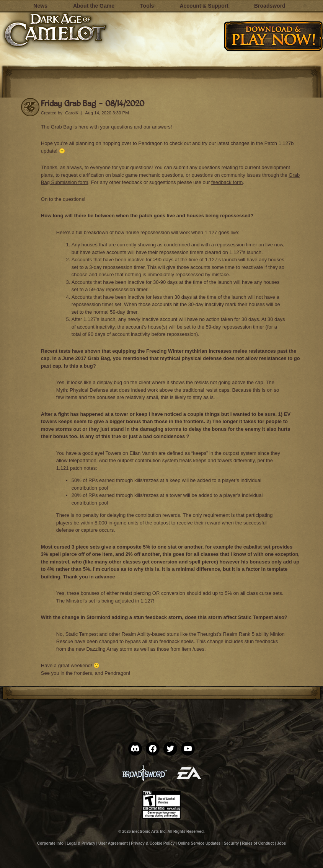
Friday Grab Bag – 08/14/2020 (93, 103)
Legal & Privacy (81, 843)
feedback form (227, 182)
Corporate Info (50, 843)
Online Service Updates (199, 843)
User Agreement (113, 843)
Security (231, 843)
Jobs (281, 843)
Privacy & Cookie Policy (153, 843)
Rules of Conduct (258, 843)
